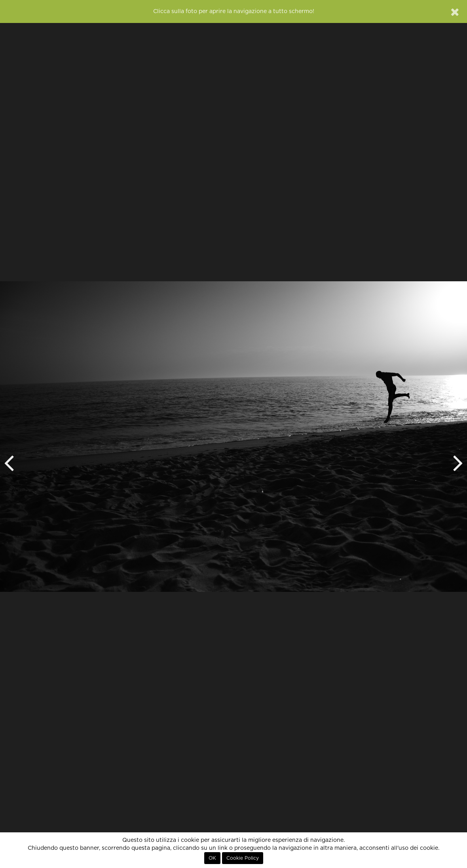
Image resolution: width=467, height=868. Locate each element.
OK (212, 858)
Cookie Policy (243, 858)
